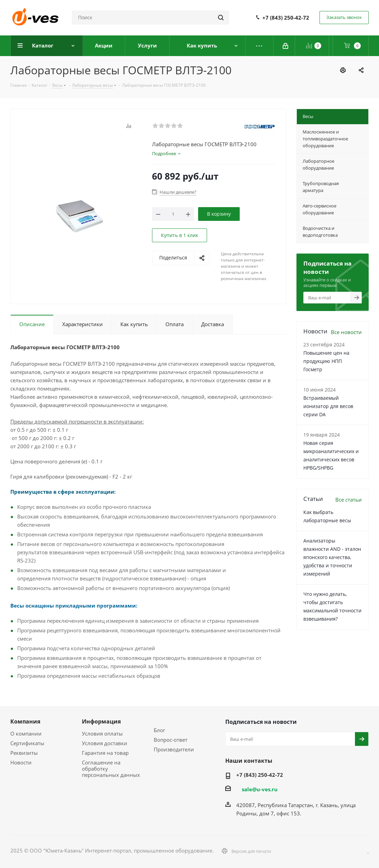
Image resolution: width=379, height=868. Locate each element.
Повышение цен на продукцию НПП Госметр (326, 361)
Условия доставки (105, 743)
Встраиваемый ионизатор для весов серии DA (328, 406)
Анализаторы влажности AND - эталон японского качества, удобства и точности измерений (332, 557)
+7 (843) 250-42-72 (286, 18)
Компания (25, 721)
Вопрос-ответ (171, 740)
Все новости (346, 332)
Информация (101, 721)
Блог (159, 730)
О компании (26, 733)
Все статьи (349, 500)
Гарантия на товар (105, 753)
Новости (21, 762)
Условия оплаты (102, 733)
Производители (174, 749)
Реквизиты (24, 753)
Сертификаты (27, 743)
